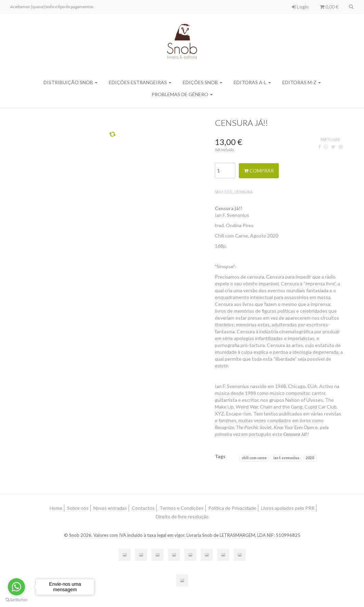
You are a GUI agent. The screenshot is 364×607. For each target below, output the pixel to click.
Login (300, 7)
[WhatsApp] (326, 147)
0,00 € (329, 7)
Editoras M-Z (302, 82)
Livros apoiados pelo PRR (288, 508)
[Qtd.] (225, 171)
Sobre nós (78, 508)
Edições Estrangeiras (140, 82)
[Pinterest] (341, 147)
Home (56, 508)
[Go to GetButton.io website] (16, 600)
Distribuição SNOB (70, 82)
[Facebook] (320, 147)
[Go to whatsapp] (16, 587)
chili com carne (254, 458)
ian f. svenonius (286, 458)
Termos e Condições (181, 508)
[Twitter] (333, 147)
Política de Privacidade (232, 508)
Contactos (143, 508)
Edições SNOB (203, 82)
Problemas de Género (182, 94)
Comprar (259, 171)
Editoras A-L (252, 82)
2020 (310, 458)
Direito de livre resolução (182, 516)
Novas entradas (110, 508)
